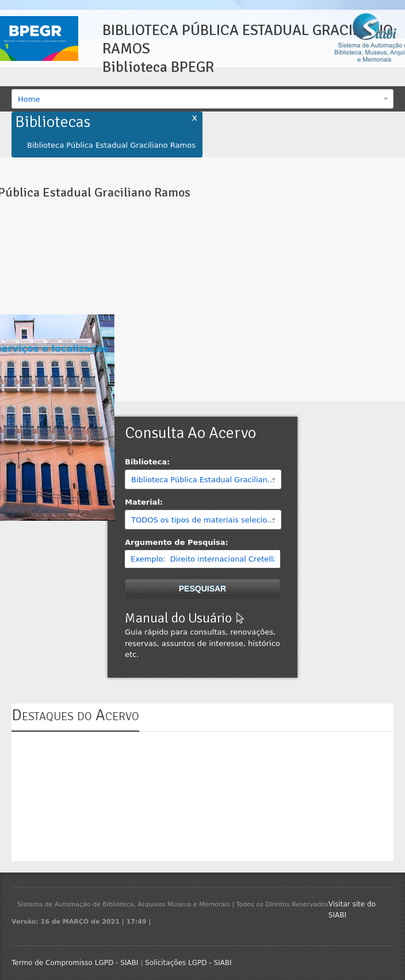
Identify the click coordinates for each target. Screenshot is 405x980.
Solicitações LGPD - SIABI (188, 963)
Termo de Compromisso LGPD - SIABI (75, 963)
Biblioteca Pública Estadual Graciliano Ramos (111, 145)
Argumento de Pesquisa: (177, 542)
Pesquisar (202, 589)
